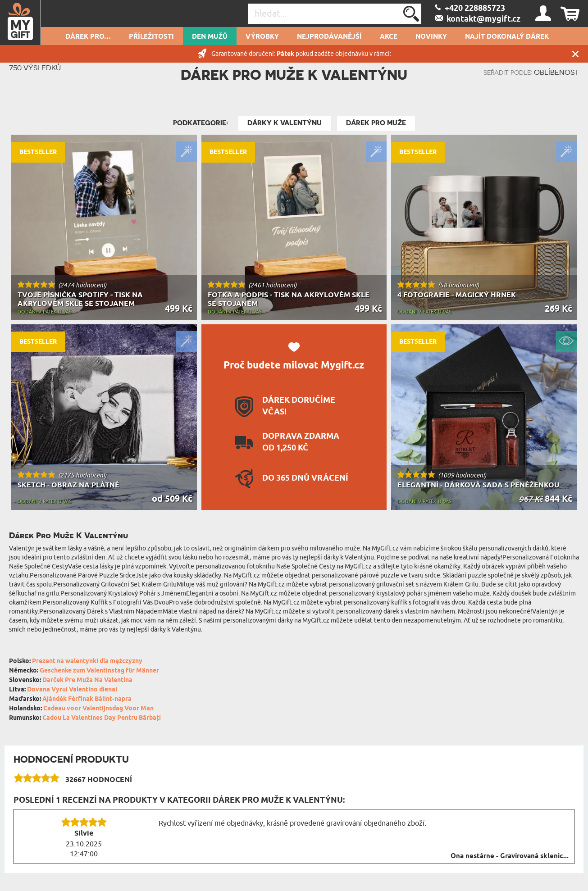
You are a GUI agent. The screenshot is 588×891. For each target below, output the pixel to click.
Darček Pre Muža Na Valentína (87, 680)
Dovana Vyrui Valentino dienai (72, 690)
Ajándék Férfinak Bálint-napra (87, 699)
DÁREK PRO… (88, 37)
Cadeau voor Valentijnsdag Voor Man (98, 709)
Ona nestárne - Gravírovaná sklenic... (510, 856)
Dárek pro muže (376, 123)
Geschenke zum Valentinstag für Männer (99, 671)
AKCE (389, 37)
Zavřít (575, 54)
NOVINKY (431, 37)
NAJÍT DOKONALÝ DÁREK (507, 37)
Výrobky (262, 37)
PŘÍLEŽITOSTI (151, 37)
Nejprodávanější (329, 37)
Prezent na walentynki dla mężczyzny (87, 661)
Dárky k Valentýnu (285, 123)
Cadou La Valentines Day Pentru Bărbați (102, 718)
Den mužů (210, 37)
